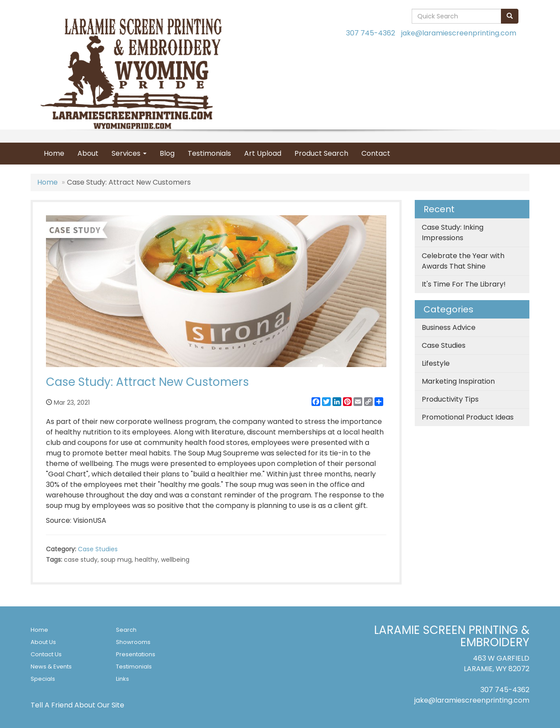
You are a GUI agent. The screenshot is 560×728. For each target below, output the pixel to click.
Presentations (136, 654)
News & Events (51, 667)
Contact (376, 153)
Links (122, 679)
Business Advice (449, 327)
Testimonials (209, 153)
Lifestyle (436, 363)
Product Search (321, 153)
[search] (510, 16)
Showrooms (133, 642)
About (88, 153)
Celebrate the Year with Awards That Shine (463, 261)
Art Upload (263, 153)
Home (54, 153)
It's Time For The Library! (464, 284)
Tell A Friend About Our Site (77, 705)
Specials (43, 679)
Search (126, 630)
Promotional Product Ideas (468, 417)
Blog (167, 153)
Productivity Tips (450, 399)
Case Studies (98, 549)
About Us (43, 642)
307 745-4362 (371, 33)
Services (129, 153)
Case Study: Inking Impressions (453, 233)
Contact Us (46, 654)
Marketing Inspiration (458, 381)
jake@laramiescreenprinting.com (459, 33)
